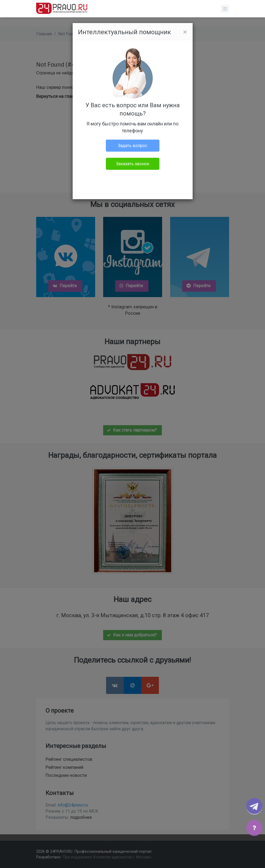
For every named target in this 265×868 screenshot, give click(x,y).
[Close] (185, 32)
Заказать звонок (133, 164)
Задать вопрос (132, 146)
